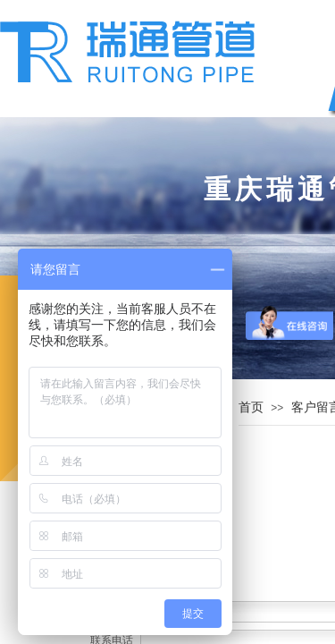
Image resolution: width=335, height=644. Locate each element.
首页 (251, 407)
